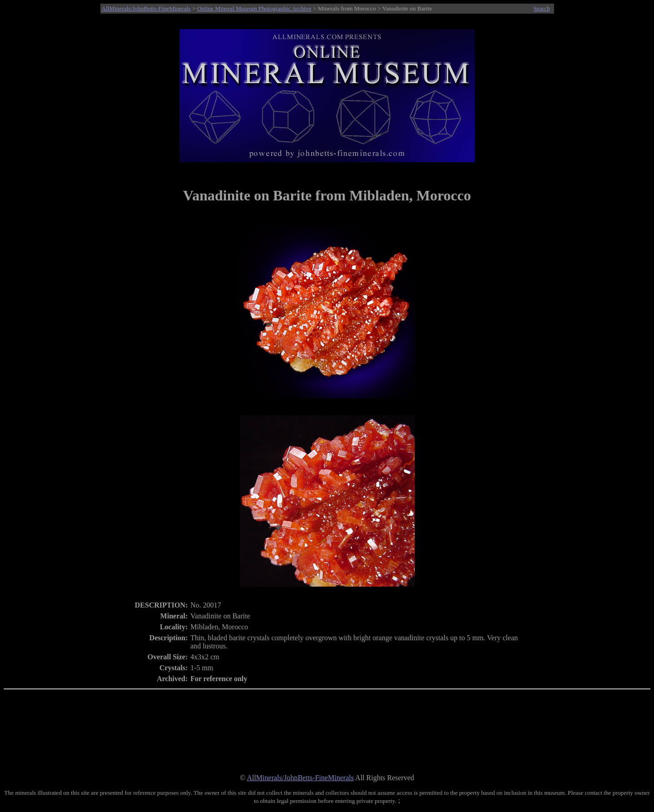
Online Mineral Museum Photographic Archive (254, 8)
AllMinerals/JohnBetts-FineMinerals (146, 8)
